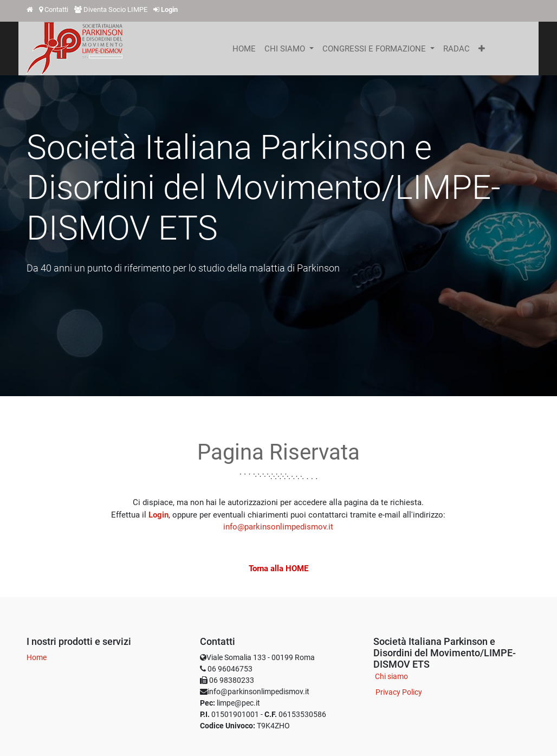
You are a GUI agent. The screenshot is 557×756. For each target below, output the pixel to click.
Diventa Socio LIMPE (115, 9)
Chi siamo (391, 676)
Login (158, 515)
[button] (482, 49)
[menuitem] (244, 49)
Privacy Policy (399, 692)
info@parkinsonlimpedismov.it (278, 527)
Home (37, 657)
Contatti (56, 9)
